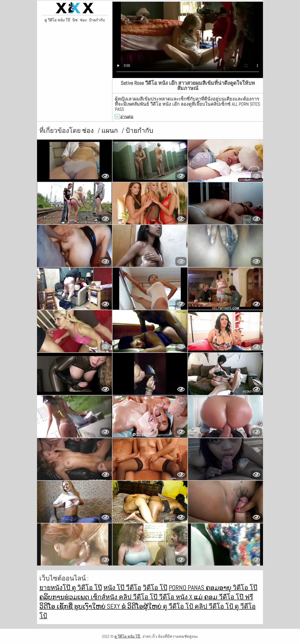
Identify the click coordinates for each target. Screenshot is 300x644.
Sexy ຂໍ (117, 606)
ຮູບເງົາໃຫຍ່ (90, 606)
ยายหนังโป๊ (56, 588)
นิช (75, 20)
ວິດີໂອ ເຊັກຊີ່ (57, 606)
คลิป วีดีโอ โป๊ (139, 597)
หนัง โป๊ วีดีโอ (122, 588)
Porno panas (187, 588)
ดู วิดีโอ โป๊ (87, 588)
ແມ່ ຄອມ (206, 597)
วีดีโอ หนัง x (176, 597)
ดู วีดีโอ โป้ (179, 606)
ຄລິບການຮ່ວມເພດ (65, 597)
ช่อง (83, 20)
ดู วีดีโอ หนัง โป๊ (57, 20)
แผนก (110, 131)
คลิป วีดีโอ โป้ (215, 606)
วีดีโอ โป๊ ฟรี (236, 597)
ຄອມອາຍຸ (219, 588)
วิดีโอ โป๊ (155, 588)
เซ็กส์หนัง (105, 597)
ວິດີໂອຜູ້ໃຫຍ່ (145, 606)
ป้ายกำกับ (97, 20)
